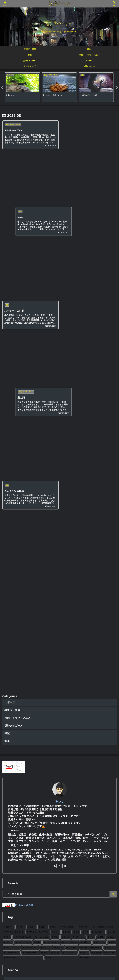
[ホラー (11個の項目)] (56, 452)
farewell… (12, 937)
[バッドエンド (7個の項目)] (98, 452)
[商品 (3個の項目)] (37, 463)
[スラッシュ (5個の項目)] (79, 457)
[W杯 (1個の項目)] (61, 478)
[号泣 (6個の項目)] (7, 457)
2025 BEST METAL (17, 910)
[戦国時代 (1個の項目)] (98, 478)
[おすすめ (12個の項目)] (44, 452)
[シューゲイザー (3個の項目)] (51, 463)
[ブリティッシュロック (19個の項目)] (14, 452)
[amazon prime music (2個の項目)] (91, 468)
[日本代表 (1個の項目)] (96, 473)
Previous (2, 88)
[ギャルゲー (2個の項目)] (99, 463)
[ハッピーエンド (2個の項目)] (12, 468)
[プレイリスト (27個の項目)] (68, 447)
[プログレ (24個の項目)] (85, 447)
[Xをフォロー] (60, 386)
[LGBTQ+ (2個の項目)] (72, 468)
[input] (59, 414)
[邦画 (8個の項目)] (85, 452)
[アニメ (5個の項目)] (66, 457)
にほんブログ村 (18, 425)
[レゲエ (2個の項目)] (59, 468)
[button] (113, 414)
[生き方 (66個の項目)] (9, 447)
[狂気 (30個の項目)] (32, 447)
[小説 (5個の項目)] (91, 457)
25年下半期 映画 (15, 901)
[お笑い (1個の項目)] (84, 473)
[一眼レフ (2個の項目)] (85, 463)
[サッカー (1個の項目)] (110, 473)
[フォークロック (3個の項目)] (23, 463)
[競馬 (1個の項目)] (45, 473)
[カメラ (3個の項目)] (8, 463)
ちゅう (60, 321)
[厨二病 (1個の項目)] (55, 473)
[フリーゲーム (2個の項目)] (30, 468)
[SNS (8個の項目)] (76, 452)
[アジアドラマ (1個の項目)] (70, 473)
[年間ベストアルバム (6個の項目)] (23, 457)
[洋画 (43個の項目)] (21, 447)
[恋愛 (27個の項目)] (43, 447)
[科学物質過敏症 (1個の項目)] (30, 473)
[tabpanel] (22, 87)
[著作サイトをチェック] (55, 386)
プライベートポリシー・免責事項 (60, 971)
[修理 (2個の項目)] (112, 463)
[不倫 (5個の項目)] (55, 457)
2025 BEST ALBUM (18, 919)
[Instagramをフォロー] (64, 386)
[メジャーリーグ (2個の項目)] (12, 473)
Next (117, 88)
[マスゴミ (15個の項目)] (31, 452)
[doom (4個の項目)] (111, 457)
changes (11, 928)
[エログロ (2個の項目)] (46, 468)
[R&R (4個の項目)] (101, 457)
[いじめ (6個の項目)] (111, 452)
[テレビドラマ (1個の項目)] (23, 478)
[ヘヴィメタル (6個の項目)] (42, 457)
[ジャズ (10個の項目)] (66, 452)
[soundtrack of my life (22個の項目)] (104, 447)
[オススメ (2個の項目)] (110, 468)
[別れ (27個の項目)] (54, 447)
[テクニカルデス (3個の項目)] (70, 463)
